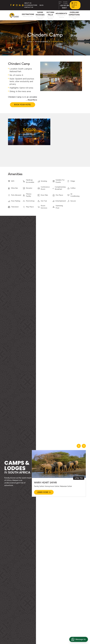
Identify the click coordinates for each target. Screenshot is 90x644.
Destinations (28, 14)
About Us (28, 3)
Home (29, 41)
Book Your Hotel (23, 105)
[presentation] (10, 133)
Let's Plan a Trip (74, 5)
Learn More (44, 492)
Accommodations (31, 5)
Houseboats (61, 14)
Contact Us (29, 7)
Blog (42, 5)
